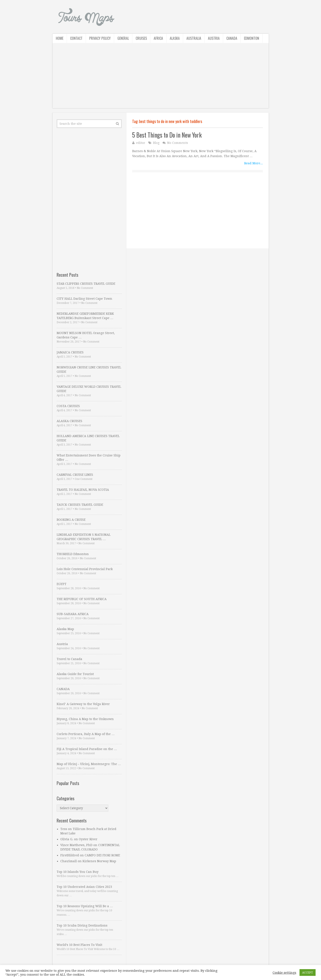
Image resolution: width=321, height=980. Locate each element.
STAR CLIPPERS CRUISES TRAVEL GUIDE (86, 284)
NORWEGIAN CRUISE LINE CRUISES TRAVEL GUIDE (89, 369)
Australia (194, 38)
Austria (214, 38)
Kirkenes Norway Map (99, 861)
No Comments (178, 143)
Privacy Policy (100, 38)
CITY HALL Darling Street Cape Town (84, 299)
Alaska (175, 38)
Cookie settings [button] (284, 973)
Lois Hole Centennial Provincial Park (85, 569)
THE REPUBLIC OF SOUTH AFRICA (82, 599)
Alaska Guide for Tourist (75, 674)
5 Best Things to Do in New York (167, 135)
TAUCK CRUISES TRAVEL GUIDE (80, 505)
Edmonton (252, 38)
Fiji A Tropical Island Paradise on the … (87, 749)
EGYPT (62, 584)
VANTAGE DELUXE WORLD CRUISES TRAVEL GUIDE (89, 389)
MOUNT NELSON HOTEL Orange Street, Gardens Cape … (86, 335)
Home (60, 38)
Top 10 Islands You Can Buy (78, 872)
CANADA (63, 689)
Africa (158, 38)
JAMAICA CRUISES (70, 352)
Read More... (254, 163)
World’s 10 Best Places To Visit (79, 945)
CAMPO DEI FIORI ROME (102, 855)
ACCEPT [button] (308, 973)
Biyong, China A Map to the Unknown (85, 719)
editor (141, 143)
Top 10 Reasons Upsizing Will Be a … (85, 906)
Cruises (141, 38)
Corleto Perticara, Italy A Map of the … (86, 734)
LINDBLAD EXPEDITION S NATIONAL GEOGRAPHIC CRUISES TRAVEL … (84, 537)
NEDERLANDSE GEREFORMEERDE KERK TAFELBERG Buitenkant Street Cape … (85, 316)
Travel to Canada (69, 659)
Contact (76, 38)
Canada (232, 38)
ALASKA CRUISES (69, 421)
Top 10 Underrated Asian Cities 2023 (84, 887)
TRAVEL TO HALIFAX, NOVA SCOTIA (83, 490)
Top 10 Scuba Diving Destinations (82, 925)
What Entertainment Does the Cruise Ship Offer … (89, 458)
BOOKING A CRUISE (71, 520)
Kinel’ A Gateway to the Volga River (83, 704)
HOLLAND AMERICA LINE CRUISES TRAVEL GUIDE (88, 438)
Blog (156, 143)
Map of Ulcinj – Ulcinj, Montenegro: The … (89, 764)
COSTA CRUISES (68, 406)
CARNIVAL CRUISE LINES (75, 475)
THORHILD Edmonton (73, 554)
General (123, 38)
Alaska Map (65, 629)
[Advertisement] (161, 78)
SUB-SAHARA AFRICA (73, 614)
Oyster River (88, 839)
